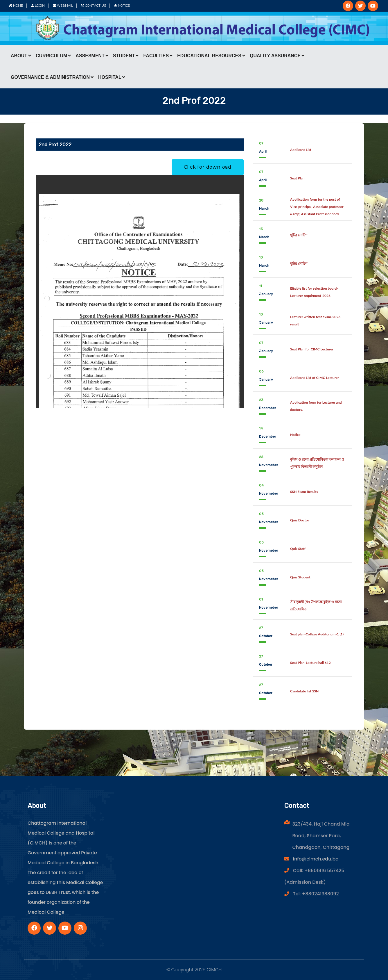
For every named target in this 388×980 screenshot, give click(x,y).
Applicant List (301, 150)
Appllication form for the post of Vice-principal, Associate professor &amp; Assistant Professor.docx (317, 207)
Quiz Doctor (300, 520)
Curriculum (53, 56)
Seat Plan (297, 178)
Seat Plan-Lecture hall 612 (310, 663)
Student (126, 56)
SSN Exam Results (304, 492)
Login (38, 6)
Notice (122, 6)
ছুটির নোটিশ (299, 235)
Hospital (112, 77)
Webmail (63, 6)
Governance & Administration (52, 77)
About (21, 56)
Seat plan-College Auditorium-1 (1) (317, 634)
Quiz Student (300, 577)
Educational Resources (211, 56)
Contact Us (94, 6)
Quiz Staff (298, 549)
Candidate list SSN (304, 691)
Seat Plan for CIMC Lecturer (312, 349)
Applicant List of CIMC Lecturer (315, 378)
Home (16, 6)
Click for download (208, 167)
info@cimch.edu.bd (316, 859)
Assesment (92, 56)
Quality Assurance (277, 56)
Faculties (158, 56)
